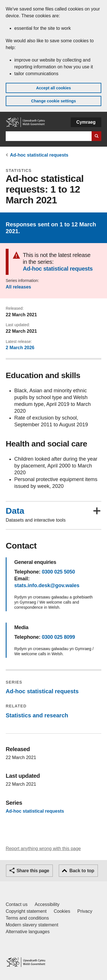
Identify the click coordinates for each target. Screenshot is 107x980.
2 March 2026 (20, 348)
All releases (18, 287)
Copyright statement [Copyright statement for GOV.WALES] (26, 911)
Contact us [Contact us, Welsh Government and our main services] (17, 904)
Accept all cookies (53, 88)
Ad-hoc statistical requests (39, 155)
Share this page (33, 871)
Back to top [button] (82, 871)
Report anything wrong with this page (43, 849)
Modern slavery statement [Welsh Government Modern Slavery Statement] (32, 925)
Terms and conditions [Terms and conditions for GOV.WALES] (27, 918)
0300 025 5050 (58, 572)
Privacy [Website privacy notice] (85, 911)
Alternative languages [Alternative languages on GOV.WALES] (28, 932)
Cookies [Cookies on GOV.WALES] (62, 911)
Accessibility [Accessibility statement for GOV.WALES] (47, 904)
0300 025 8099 (58, 637)
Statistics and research (37, 715)
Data (15, 511)
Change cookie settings (53, 101)
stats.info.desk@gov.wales (47, 585)
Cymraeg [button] (86, 122)
